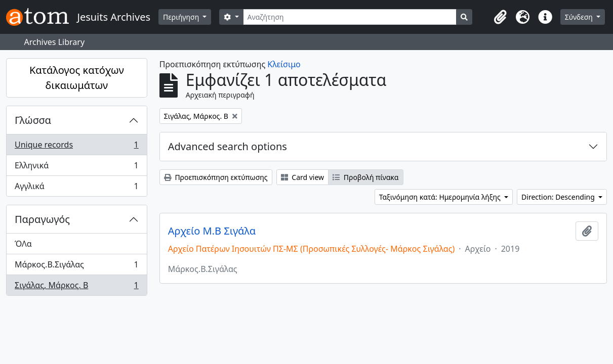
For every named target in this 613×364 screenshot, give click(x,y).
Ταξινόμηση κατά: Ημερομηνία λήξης (441, 197)
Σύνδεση (580, 17)
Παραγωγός (42, 219)
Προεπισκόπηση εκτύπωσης (216, 177)
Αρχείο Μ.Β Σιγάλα (212, 231)
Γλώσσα (33, 120)
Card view (302, 177)
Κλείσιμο (284, 64)
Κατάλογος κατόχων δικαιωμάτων (77, 78)
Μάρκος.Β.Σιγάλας (76, 267)
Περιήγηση (182, 17)
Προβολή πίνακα (365, 177)
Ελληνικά (76, 168)
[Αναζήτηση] (350, 17)
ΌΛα (23, 244)
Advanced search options (228, 146)
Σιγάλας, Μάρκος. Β (76, 287)
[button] (501, 17)
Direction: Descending (559, 197)
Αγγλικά (76, 188)
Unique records (76, 147)
